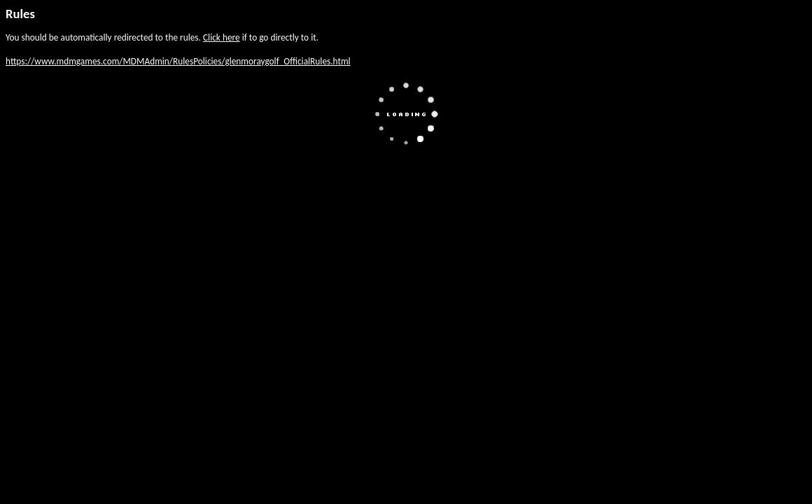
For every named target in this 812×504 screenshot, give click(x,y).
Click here (222, 37)
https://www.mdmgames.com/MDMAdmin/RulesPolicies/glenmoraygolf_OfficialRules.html (178, 61)
